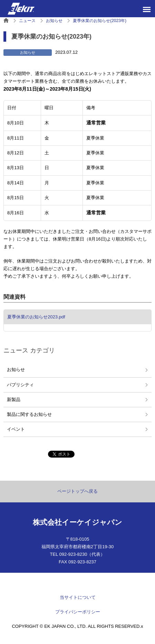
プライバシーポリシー (78, 612)
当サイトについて (78, 597)
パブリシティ (20, 385)
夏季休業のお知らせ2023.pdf (36, 317)
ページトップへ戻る (77, 491)
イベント (16, 429)
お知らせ (16, 370)
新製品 (14, 400)
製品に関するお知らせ (29, 414)
